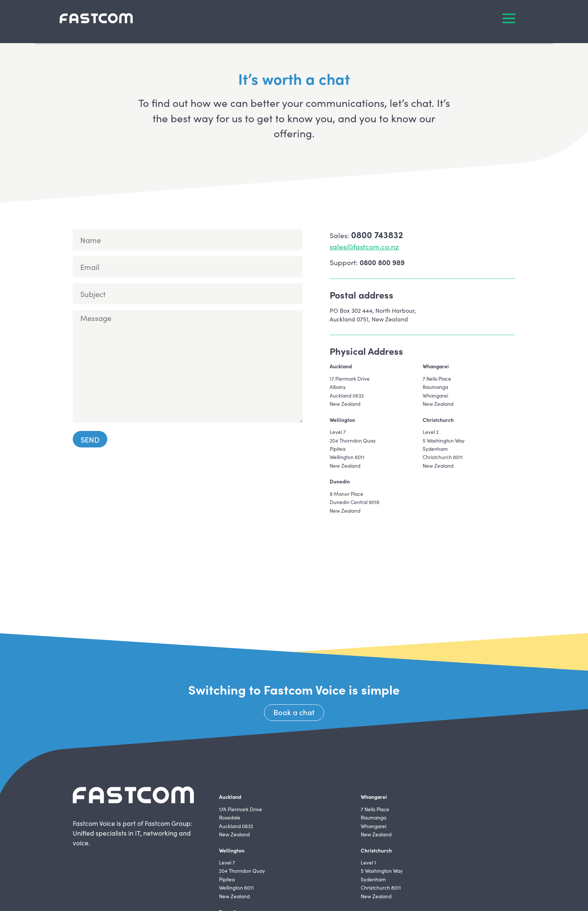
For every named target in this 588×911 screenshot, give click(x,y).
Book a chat (294, 712)
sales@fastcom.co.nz (364, 246)
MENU (509, 18)
